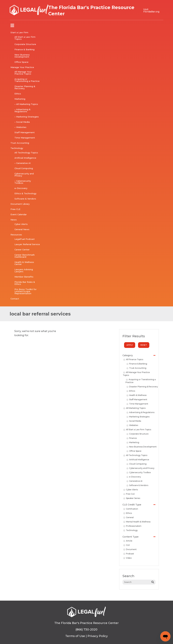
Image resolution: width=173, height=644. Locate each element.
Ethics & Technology (25, 193)
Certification (131, 509)
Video (128, 558)
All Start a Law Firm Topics (25, 38)
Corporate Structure (25, 44)
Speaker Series (132, 498)
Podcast (129, 554)
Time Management (25, 138)
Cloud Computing (24, 168)
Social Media (134, 421)
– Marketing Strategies (27, 117)
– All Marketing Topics (26, 104)
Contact (15, 299)
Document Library (20, 204)
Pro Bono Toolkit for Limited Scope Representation (25, 291)
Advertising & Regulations (141, 412)
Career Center (22, 250)
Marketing (20, 99)
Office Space (21, 62)
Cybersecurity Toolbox (139, 472)
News (14, 220)
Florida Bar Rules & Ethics (25, 283)
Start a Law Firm (19, 32)
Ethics (18, 94)
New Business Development (22, 56)
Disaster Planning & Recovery (25, 87)
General (129, 517)
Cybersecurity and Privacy (24, 175)
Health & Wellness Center (24, 263)
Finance (132, 438)
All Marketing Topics (135, 408)
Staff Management (25, 132)
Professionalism (132, 526)
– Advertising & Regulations (22, 110)
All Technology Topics (26, 153)
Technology (17, 148)
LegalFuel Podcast (25, 239)
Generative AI (135, 481)
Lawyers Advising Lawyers (24, 270)
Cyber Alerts (21, 224)
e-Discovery (21, 188)
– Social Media (22, 122)
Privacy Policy (98, 636)
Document (130, 549)
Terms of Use (75, 636)
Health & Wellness (137, 395)
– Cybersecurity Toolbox (23, 182)
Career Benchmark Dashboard (25, 256)
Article (128, 541)
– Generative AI (23, 163)
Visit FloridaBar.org (151, 10)
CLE (127, 545)
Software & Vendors (25, 199)
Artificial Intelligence (25, 158)
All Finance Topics (133, 359)
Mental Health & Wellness (137, 522)
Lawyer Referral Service (27, 244)
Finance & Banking (24, 49)
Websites (132, 425)
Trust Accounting (20, 143)
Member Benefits (24, 277)
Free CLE (15, 209)
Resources (16, 235)
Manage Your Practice (22, 67)
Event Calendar (19, 214)
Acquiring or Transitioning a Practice (27, 80)
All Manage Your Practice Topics (23, 73)
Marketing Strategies (138, 417)
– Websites (20, 127)
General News (22, 229)
